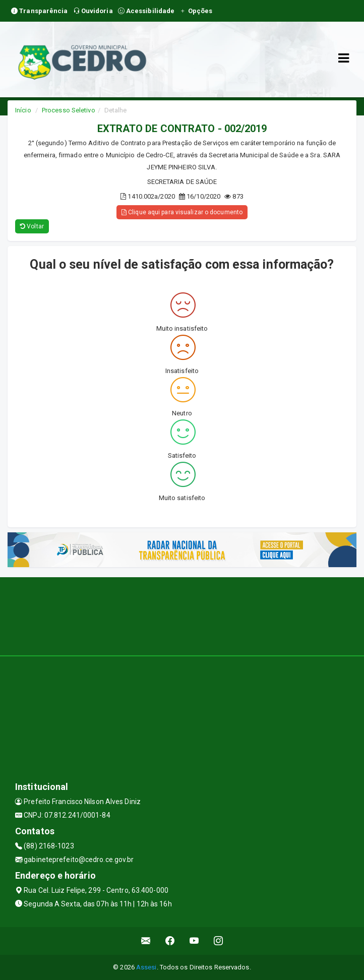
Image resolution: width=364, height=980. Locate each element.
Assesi (146, 967)
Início (23, 110)
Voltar (32, 226)
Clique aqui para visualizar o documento (182, 212)
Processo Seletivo (69, 110)
